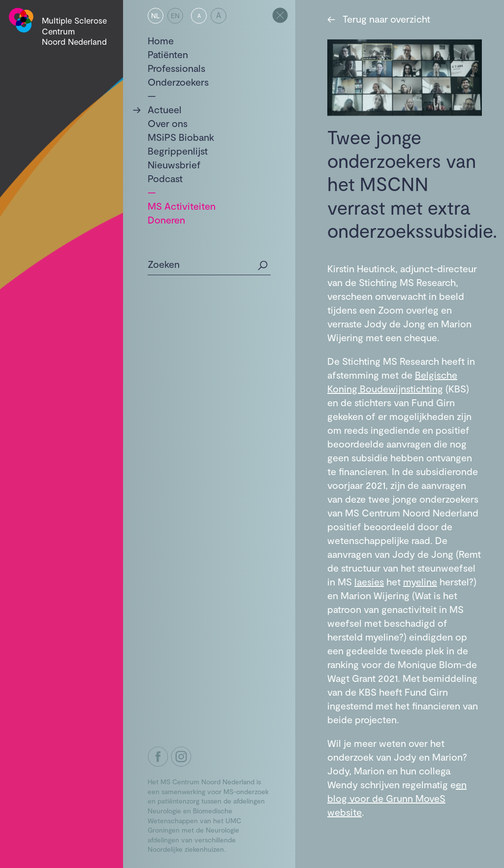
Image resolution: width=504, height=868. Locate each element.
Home (161, 40)
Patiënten (168, 54)
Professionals (176, 68)
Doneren (166, 220)
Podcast (165, 178)
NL (156, 16)
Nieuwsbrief (174, 164)
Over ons (168, 123)
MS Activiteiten (182, 206)
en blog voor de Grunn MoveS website (397, 798)
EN (175, 16)
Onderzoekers (178, 82)
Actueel (165, 109)
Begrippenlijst (178, 151)
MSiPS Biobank (181, 137)
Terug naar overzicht (379, 19)
